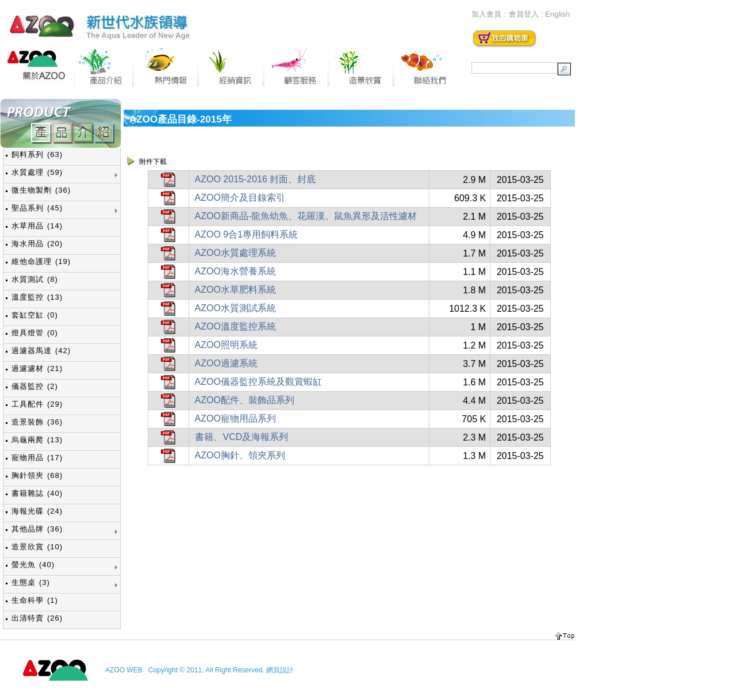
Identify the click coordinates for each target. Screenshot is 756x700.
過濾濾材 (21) (37, 368)
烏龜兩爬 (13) (37, 440)
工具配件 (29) (37, 404)
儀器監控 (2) (35, 386)
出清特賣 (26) (37, 618)
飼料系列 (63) (37, 154)
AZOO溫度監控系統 (235, 326)
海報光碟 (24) (37, 511)
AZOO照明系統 (226, 345)
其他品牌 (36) (37, 529)
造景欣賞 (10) (37, 547)
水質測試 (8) (35, 279)
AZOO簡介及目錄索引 (240, 198)
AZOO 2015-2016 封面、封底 (256, 179)
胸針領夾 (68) (37, 475)
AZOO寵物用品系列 (235, 418)
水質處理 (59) (37, 172)
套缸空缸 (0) (35, 315)
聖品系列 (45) (37, 208)
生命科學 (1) (35, 600)
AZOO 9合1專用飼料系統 (247, 234)
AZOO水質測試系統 (235, 308)
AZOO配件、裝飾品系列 (245, 400)
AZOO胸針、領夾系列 (240, 455)
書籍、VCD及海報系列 (241, 437)
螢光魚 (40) (33, 565)
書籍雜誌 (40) (37, 493)
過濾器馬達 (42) (41, 351)
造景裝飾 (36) (37, 422)
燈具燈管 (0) (35, 333)
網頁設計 (280, 670)
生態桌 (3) (31, 582)
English (557, 14)
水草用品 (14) (37, 226)
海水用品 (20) (37, 244)
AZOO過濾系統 (226, 363)
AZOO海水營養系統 (235, 271)
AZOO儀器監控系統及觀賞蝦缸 (258, 382)
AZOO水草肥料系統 (235, 290)
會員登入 (524, 14)
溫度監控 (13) (37, 297)
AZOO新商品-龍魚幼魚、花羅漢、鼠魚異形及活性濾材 (306, 216)
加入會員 (486, 14)
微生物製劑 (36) (41, 190)
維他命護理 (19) (41, 261)
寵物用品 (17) (37, 458)
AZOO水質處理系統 (235, 253)
